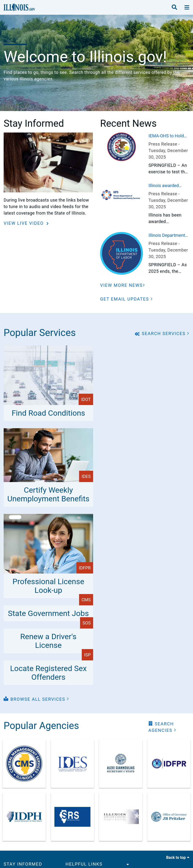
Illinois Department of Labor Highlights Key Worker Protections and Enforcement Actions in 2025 (169, 236)
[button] (126, 299)
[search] (174, 7)
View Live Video (24, 223)
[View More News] (123, 285)
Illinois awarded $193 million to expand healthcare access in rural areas (168, 186)
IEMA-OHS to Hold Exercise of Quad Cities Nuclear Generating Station (166, 136)
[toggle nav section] (187, 7)
